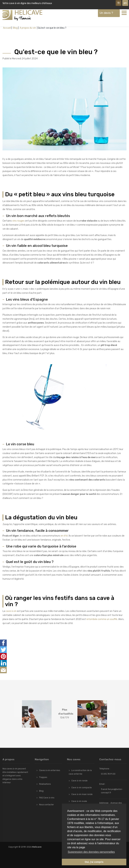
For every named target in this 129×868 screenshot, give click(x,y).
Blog (15, 28)
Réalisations (45, 784)
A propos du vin (28, 28)
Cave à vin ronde (79, 781)
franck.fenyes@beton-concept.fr (112, 791)
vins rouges (18, 221)
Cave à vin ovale (79, 801)
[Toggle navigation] (124, 13)
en (125, 3)
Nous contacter (47, 805)
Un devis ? (106, 13)
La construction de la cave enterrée (80, 772)
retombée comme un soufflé (102, 619)
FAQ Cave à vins (47, 798)
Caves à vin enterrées (50, 770)
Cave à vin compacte (82, 788)
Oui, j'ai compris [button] (94, 862)
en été (64, 536)
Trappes (43, 777)
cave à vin (11, 611)
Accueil (7, 28)
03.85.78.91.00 (108, 774)
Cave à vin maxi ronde (82, 794)
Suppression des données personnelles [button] (91, 852)
